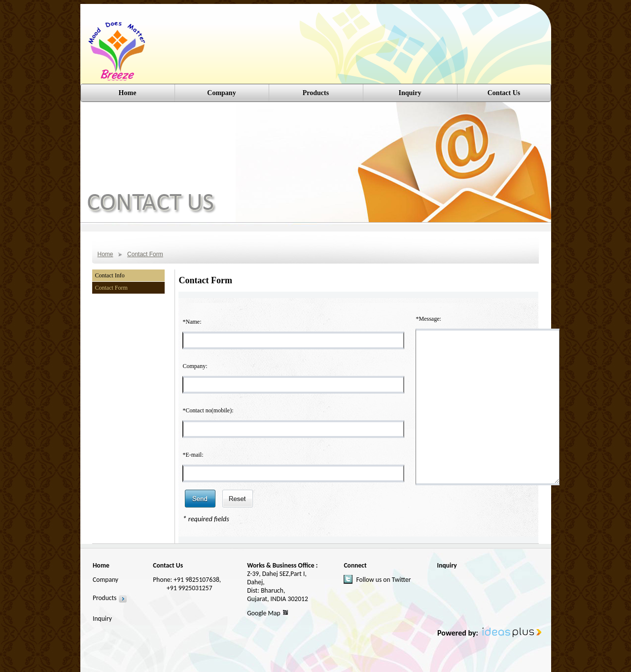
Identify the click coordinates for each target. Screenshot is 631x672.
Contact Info (110, 275)
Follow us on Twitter (383, 580)
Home (128, 93)
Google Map (264, 613)
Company (221, 93)
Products (105, 598)
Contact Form (145, 254)
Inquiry (410, 93)
